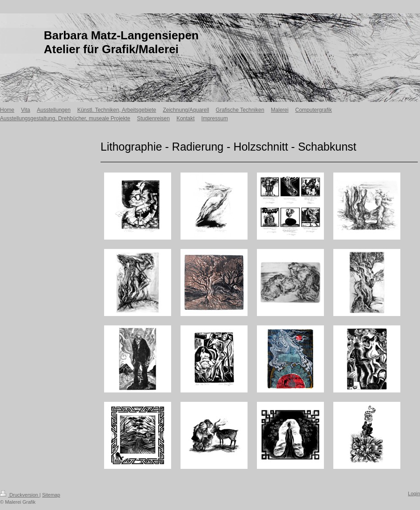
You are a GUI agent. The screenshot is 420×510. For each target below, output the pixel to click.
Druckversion (20, 495)
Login (414, 493)
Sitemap (51, 495)
